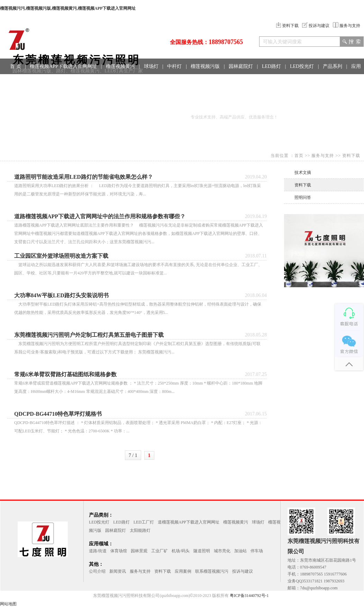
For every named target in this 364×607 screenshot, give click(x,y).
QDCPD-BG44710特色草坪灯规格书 (58, 414)
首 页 (16, 66)
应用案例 (183, 571)
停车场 (257, 551)
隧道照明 (202, 551)
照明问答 (303, 197)
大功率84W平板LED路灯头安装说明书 (61, 295)
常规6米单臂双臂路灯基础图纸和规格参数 (65, 374)
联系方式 (64, 82)
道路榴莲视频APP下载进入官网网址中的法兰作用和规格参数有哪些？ (100, 216)
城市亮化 (222, 551)
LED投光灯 (302, 66)
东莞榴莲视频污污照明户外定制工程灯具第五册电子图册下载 (89, 335)
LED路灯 (271, 66)
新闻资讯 (118, 571)
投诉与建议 (316, 26)
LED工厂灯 (144, 522)
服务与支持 (347, 26)
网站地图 (8, 604)
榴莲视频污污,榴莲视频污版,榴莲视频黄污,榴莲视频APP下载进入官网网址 (68, 8)
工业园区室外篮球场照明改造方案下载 (61, 256)
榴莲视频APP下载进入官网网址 (63, 66)
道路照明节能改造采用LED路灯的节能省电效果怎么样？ (84, 177)
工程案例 (36, 82)
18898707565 (226, 42)
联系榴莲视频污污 (212, 571)
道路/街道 (98, 551)
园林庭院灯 (241, 66)
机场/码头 (180, 551)
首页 (299, 156)
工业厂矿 (160, 551)
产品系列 (333, 66)
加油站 (240, 551)
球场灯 (151, 66)
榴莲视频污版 (205, 66)
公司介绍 (97, 571)
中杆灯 (174, 66)
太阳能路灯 (140, 530)
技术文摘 (303, 173)
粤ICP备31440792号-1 (249, 596)
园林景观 (139, 551)
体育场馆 (119, 551)
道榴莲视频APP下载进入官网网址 (189, 522)
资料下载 (287, 26)
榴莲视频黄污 (120, 66)
